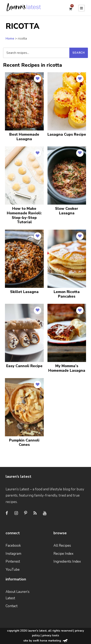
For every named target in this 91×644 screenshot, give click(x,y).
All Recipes (62, 546)
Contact (12, 606)
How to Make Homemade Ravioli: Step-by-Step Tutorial (24, 215)
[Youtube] (45, 513)
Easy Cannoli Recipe (24, 366)
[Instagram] (16, 513)
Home (10, 39)
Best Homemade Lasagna (24, 137)
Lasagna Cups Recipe (67, 134)
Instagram (13, 554)
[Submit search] (79, 53)
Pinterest (13, 561)
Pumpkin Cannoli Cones (24, 443)
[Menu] (82, 8)
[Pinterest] (26, 513)
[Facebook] (7, 513)
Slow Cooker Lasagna (67, 211)
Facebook (13, 546)
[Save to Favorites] (38, 79)
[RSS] (35, 513)
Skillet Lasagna (24, 292)
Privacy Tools (51, 636)
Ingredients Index (67, 561)
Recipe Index (63, 554)
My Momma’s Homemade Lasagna (67, 368)
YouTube (13, 570)
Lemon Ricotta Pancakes (67, 294)
